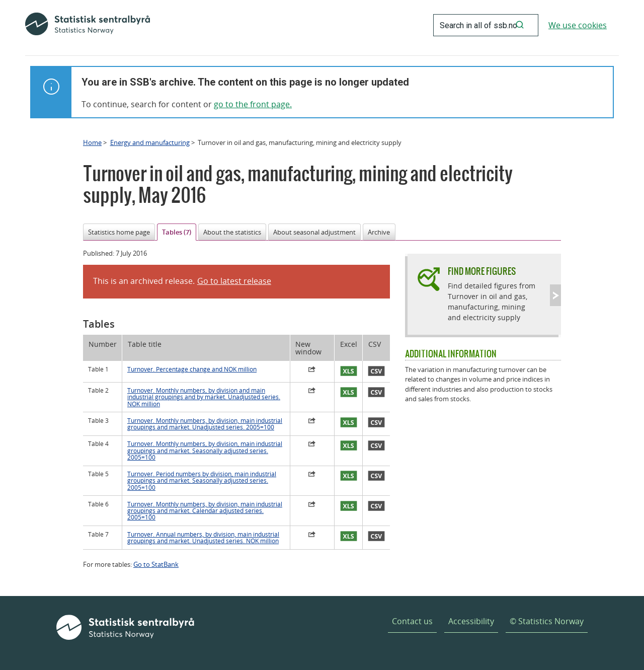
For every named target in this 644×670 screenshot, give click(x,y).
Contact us (412, 621)
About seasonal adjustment (314, 232)
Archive (379, 232)
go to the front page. (253, 104)
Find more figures (482, 271)
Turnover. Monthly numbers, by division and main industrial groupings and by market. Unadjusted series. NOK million (204, 397)
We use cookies (578, 25)
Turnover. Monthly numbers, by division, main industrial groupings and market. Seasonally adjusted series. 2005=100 (205, 451)
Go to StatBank (156, 564)
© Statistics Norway (547, 621)
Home (92, 142)
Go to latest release (234, 281)
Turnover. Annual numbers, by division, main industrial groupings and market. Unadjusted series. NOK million (203, 538)
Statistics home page (119, 232)
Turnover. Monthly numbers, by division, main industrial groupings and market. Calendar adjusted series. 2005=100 (205, 511)
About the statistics (232, 232)
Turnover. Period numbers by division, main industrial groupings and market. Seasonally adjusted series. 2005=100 (202, 481)
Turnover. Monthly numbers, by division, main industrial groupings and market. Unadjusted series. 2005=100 (205, 424)
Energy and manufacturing (150, 142)
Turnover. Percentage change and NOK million (192, 369)
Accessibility (471, 621)
